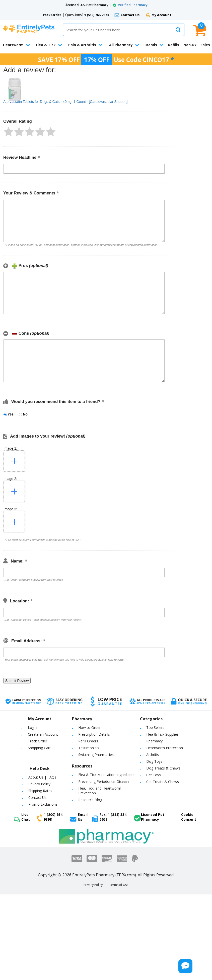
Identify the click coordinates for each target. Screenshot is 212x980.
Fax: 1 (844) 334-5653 (110, 817)
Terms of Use (119, 885)
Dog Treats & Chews (163, 768)
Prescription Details (94, 734)
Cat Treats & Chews (163, 782)
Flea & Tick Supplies (162, 734)
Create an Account (43, 734)
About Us (36, 777)
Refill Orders (88, 741)
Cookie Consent (189, 817)
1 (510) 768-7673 (96, 15)
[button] (9, 132)
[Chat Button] (176, 964)
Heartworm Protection (165, 748)
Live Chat (22, 817)
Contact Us (130, 15)
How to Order (89, 727)
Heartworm (16, 45)
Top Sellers (155, 727)
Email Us (79, 817)
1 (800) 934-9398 (51, 817)
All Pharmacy (124, 45)
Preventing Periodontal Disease (104, 781)
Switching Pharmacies (96, 755)
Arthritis (153, 755)
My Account (161, 15)
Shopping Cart (39, 748)
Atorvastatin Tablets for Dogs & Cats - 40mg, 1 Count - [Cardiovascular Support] (65, 102)
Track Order (51, 15)
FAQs (52, 777)
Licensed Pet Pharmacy (149, 817)
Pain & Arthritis (85, 45)
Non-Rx (190, 45)
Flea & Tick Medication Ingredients (106, 775)
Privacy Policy (39, 784)
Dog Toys (154, 761)
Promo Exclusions (43, 804)
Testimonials (89, 748)
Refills (174, 45)
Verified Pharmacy (133, 5)
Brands (154, 45)
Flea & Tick (49, 45)
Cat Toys (154, 775)
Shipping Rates (40, 791)
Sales (205, 45)
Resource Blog (90, 800)
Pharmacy (154, 741)
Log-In (33, 727)
